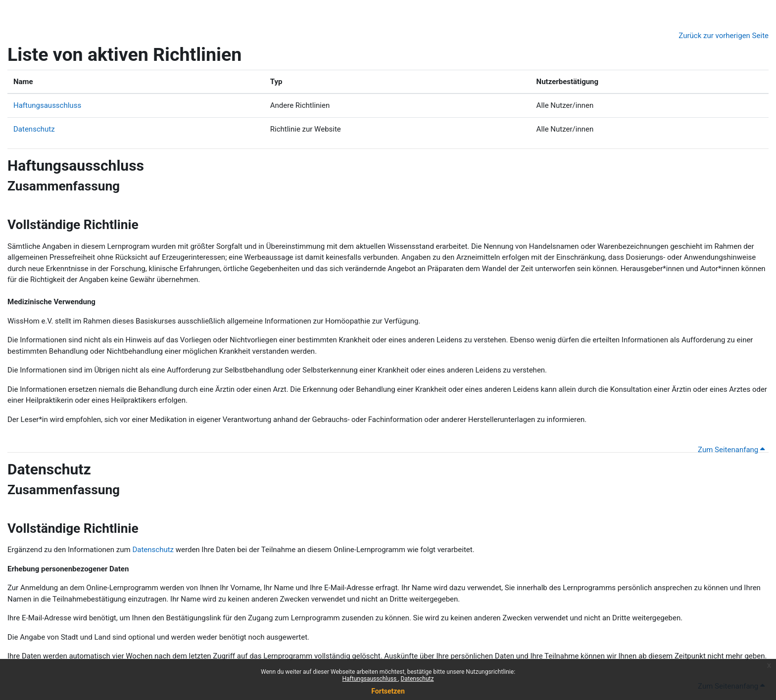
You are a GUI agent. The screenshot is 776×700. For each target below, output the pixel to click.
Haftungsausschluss (370, 679)
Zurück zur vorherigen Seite (724, 36)
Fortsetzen (388, 691)
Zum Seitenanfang (731, 450)
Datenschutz (417, 679)
